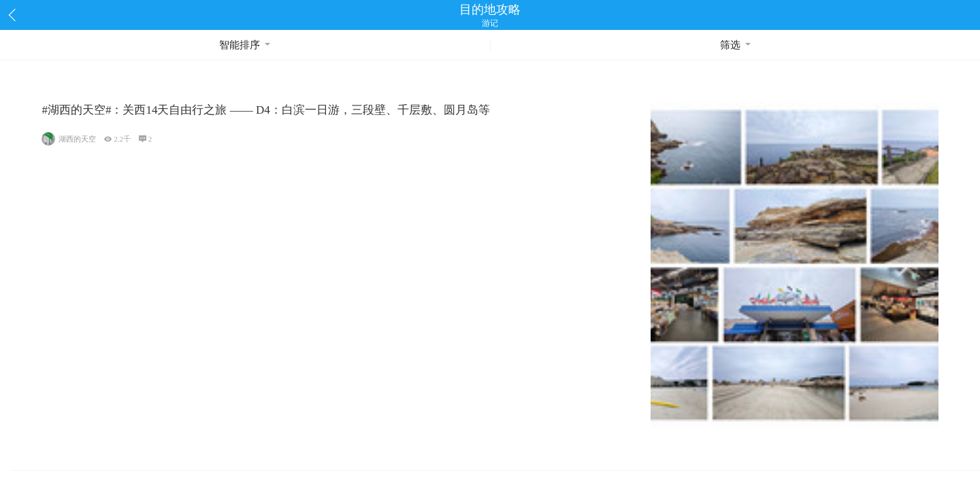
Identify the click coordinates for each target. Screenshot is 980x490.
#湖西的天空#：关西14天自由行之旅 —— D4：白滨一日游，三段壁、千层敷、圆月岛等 (265, 110)
